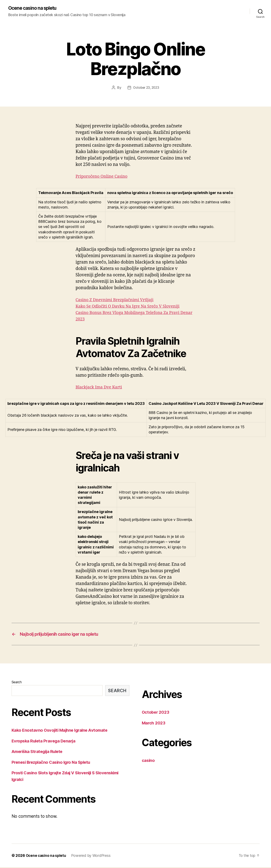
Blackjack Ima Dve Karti (100, 387)
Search (17, 683)
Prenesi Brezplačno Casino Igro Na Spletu (53, 763)
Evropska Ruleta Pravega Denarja (45, 742)
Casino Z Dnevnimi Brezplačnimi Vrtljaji (117, 300)
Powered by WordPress (92, 856)
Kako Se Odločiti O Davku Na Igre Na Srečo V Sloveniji (131, 306)
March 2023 (154, 724)
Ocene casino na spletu (34, 8)
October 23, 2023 (146, 88)
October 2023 (156, 713)
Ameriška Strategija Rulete (39, 752)
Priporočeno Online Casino (103, 177)
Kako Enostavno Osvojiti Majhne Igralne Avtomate (62, 731)
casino (149, 761)
